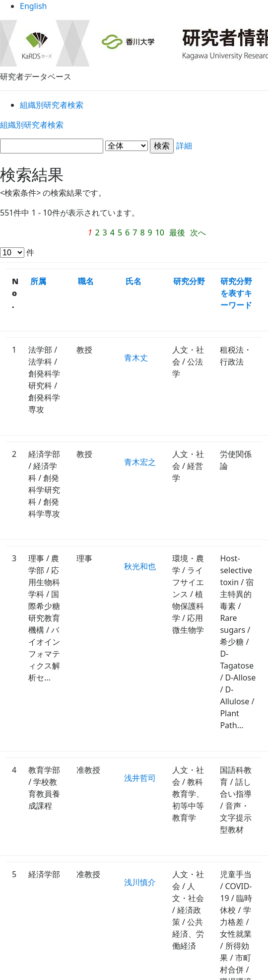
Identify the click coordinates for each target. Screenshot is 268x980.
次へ (169, 234)
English (134, 10)
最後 (147, 234)
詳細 (134, 148)
